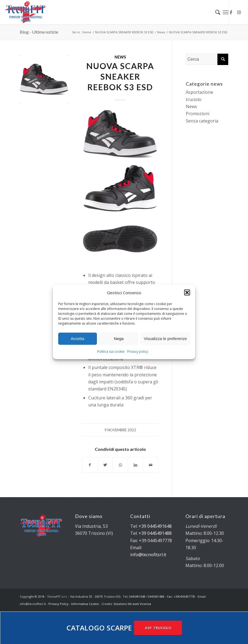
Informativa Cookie (85, 604)
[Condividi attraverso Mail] (151, 465)
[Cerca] (215, 12)
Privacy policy (138, 352)
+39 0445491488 (155, 533)
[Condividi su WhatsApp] (120, 465)
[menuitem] (215, 12)
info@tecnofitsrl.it (148, 555)
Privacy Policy (58, 604)
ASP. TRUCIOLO (158, 628)
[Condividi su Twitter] (105, 465)
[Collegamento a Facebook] (231, 12)
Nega (119, 339)
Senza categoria (202, 121)
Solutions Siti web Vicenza (132, 604)
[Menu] (226, 12)
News (120, 57)
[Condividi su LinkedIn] (136, 465)
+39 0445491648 (155, 526)
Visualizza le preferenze (165, 339)
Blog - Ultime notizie (39, 32)
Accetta (77, 339)
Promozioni (198, 114)
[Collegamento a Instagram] (239, 12)
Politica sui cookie (111, 352)
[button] (187, 292)
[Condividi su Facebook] (90, 465)
